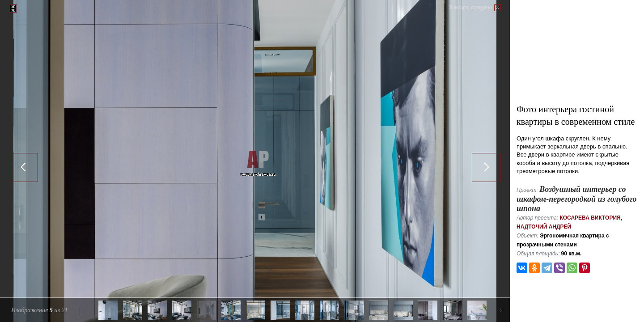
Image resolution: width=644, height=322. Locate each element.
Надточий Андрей (544, 227)
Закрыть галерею (470, 8)
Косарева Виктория (590, 218)
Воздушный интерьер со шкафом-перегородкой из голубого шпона (577, 199)
